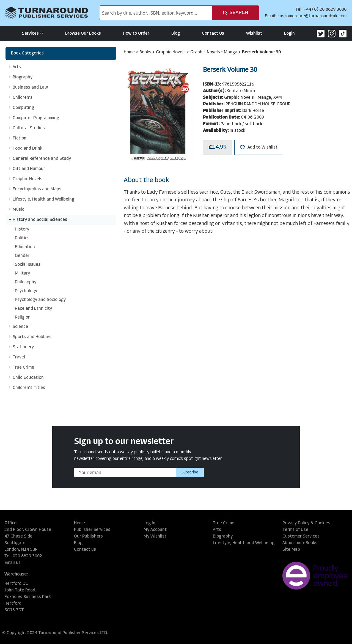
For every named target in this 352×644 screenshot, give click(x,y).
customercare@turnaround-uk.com (312, 16)
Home (130, 52)
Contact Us (213, 34)
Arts (217, 530)
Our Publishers (88, 536)
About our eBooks (300, 543)
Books (146, 52)
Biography (223, 536)
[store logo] (47, 13)
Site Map (291, 550)
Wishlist (254, 34)
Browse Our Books (83, 34)
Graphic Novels (171, 52)
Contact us (85, 550)
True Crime (224, 523)
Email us (13, 563)
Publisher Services (92, 530)
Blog (176, 34)
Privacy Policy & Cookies (306, 523)
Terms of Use (295, 530)
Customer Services (301, 536)
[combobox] (156, 13)
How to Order (136, 34)
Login (289, 34)
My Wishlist (155, 536)
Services (33, 34)
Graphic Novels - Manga (214, 52)
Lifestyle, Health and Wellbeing (244, 543)
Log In (149, 523)
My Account (155, 530)
